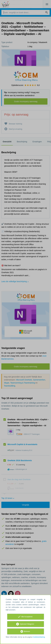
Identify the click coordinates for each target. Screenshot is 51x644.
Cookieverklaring (39, 637)
